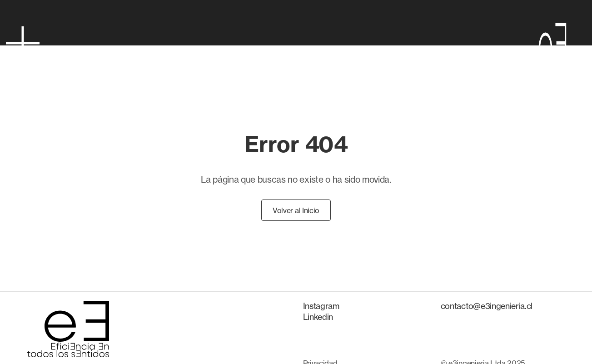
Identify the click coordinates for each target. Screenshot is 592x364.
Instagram (321, 306)
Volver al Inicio (296, 210)
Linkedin (318, 317)
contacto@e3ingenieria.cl (487, 306)
